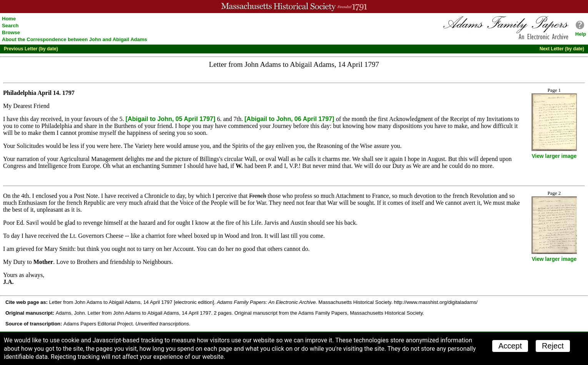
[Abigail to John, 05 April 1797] (172, 119)
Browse (11, 32)
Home (9, 19)
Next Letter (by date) (562, 49)
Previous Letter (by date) (31, 49)
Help (581, 34)
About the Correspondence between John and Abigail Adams (75, 39)
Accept (510, 346)
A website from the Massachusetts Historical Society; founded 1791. (294, 7)
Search (10, 26)
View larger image (554, 156)
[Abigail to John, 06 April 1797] (290, 119)
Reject (553, 346)
